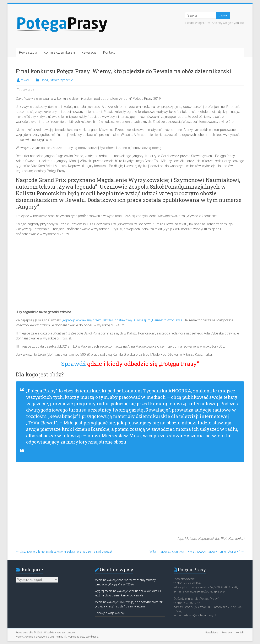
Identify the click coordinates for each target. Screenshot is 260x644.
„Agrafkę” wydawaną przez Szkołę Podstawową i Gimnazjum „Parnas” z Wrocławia (122, 320)
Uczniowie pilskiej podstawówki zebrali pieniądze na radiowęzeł (64, 551)
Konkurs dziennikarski (59, 52)
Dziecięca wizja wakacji (110, 613)
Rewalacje (89, 52)
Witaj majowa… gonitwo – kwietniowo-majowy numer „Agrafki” (197, 551)
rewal (25, 80)
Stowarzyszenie (61, 80)
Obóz (44, 80)
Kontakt (109, 52)
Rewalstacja (28, 52)
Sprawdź (130, 364)
